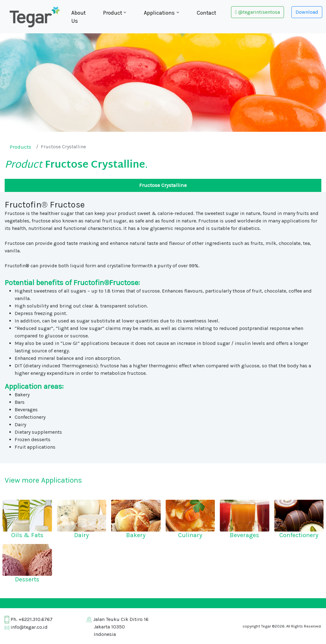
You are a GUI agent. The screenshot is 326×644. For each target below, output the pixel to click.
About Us (78, 17)
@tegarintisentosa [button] (257, 12)
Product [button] (113, 13)
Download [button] (307, 12)
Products (20, 147)
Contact (206, 13)
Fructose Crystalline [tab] (163, 185)
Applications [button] (159, 13)
